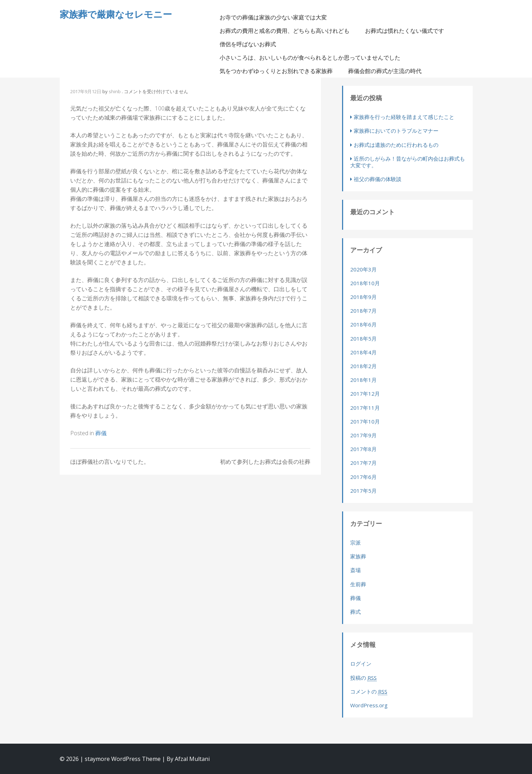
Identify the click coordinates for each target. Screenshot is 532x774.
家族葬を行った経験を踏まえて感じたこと (404, 117)
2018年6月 (363, 324)
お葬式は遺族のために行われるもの (396, 145)
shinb (115, 91)
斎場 (355, 570)
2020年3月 (363, 269)
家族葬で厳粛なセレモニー (116, 14)
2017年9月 (363, 435)
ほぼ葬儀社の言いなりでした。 (110, 462)
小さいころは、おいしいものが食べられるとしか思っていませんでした (310, 58)
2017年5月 (363, 491)
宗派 (355, 542)
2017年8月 (363, 449)
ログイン (361, 664)
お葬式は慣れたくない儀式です (405, 31)
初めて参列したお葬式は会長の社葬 (265, 462)
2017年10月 (365, 421)
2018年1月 (363, 380)
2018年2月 (363, 366)
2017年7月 (363, 463)
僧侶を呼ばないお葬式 (248, 44)
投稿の (363, 678)
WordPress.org (369, 705)
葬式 (355, 612)
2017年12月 (365, 394)
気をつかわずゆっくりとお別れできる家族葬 (276, 71)
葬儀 (101, 433)
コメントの (369, 692)
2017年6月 (363, 477)
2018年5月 (363, 338)
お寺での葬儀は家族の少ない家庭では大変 (273, 17)
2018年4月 (363, 352)
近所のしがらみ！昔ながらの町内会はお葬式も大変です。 (408, 162)
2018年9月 (363, 297)
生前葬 (358, 584)
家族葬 (358, 556)
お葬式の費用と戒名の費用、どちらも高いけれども (285, 31)
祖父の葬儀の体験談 (378, 179)
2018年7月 (363, 311)
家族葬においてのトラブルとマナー (396, 131)
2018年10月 (365, 283)
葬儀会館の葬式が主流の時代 (385, 71)
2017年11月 (365, 408)
